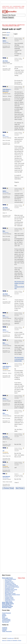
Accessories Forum (7, 606)
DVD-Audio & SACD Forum (12, 587)
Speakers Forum (9, 598)
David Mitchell (6, 476)
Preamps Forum (9, 597)
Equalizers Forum (9, 588)
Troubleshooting (6, 619)
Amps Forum (8, 580)
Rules (4, 617)
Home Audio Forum (7, 578)
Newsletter (15, 640)
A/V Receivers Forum (10, 579)
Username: (8, 33)
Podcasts (21, 8)
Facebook (5, 628)
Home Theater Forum (8, 604)
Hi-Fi (11, 6)
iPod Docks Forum (10, 591)
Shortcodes (5, 618)
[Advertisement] (13, 532)
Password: (8, 36)
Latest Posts (6, 6)
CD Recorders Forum (10, 584)
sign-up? (8, 32)
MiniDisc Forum (9, 592)
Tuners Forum (9, 601)
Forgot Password (6, 613)
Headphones (11, 8)
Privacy (20, 640)
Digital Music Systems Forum (12, 595)
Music (16, 8)
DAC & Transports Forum (11, 586)
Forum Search (8, 18)
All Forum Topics (7, 607)
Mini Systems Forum (10, 593)
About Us (4, 640)
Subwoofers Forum (10, 600)
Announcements (6, 621)
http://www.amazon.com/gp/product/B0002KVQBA (19, 359)
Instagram (5, 629)
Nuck (4, 465)
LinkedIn (4, 630)
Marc (4, 135)
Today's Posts (21, 578)
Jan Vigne (5, 61)
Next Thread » (20, 488)
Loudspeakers (17, 6)
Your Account (5, 622)
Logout (4, 614)
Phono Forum (8, 596)
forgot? (8, 35)
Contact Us (9, 640)
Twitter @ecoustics (7, 631)
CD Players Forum (10, 583)
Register (4, 616)
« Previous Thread (8, 488)
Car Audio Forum (7, 605)
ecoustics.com (11, 638)
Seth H (4, 41)
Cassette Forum (9, 582)
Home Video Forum (7, 602)
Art (3, 451)
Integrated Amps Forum (11, 589)
